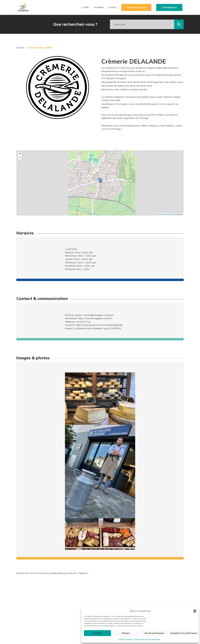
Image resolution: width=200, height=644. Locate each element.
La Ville (85, 7)
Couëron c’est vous (136, 7)
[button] (195, 611)
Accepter (98, 633)
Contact (112, 7)
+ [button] (20, 154)
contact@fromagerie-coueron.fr (98, 315)
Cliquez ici (84, 573)
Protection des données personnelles (147, 639)
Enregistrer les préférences (183, 633)
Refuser (126, 633)
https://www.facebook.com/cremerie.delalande (99, 325)
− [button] (20, 158)
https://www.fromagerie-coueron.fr (95, 318)
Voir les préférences (154, 633)
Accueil (20, 48)
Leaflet (158, 214)
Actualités (99, 7)
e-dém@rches (169, 7)
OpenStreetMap (169, 214)
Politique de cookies (126, 639)
